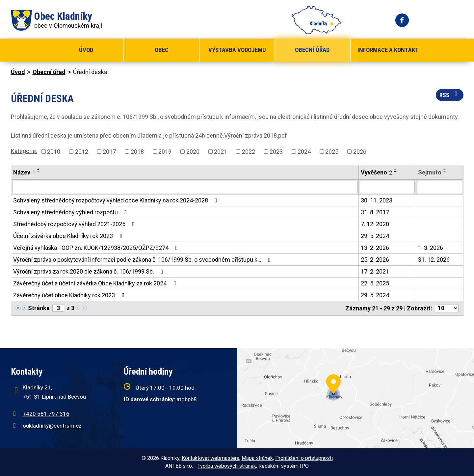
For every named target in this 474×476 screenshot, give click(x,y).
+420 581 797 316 (46, 414)
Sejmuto (430, 172)
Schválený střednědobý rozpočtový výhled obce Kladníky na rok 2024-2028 (117, 200)
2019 (165, 152)
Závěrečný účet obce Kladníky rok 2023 (70, 295)
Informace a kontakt (388, 50)
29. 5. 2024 (375, 236)
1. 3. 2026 (431, 248)
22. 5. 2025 (375, 283)
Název (24, 172)
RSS (450, 94)
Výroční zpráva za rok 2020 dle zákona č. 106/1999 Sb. (90, 271)
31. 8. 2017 (375, 212)
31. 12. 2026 (434, 260)
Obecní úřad (312, 50)
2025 (332, 152)
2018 (137, 152)
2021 (221, 152)
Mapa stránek (257, 458)
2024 (304, 152)
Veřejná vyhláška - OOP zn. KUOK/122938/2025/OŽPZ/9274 (97, 248)
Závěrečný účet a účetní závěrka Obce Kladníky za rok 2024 (96, 283)
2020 (193, 152)
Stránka (39, 308)
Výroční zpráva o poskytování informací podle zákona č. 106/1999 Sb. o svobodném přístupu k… (143, 260)
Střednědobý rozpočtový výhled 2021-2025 (75, 224)
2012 (82, 152)
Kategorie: (24, 151)
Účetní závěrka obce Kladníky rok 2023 (69, 236)
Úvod (86, 50)
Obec (162, 50)
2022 (249, 152)
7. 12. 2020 (375, 224)
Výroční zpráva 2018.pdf (256, 135)
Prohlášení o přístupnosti (304, 458)
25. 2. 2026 (375, 260)
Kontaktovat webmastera (211, 458)
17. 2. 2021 (375, 271)
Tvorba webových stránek (227, 466)
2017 (109, 152)
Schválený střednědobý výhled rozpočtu (71, 212)
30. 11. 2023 (377, 200)
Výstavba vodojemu (237, 50)
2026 (360, 152)
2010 (54, 152)
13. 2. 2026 (375, 248)
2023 (276, 152)
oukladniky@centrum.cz (52, 426)
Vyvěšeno (376, 172)
